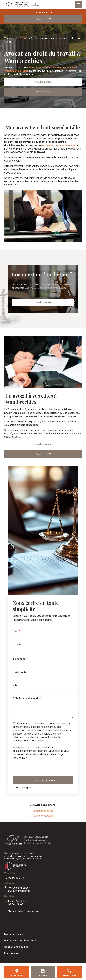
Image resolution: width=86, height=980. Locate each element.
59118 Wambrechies (19, 889)
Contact (43, 976)
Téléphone (20, 659)
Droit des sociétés (43, 811)
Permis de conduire (43, 816)
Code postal (20, 672)
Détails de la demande (27, 698)
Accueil (24, 38)
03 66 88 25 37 (43, 12)
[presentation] (36, 768)
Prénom (17, 644)
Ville (15, 685)
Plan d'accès (17, 976)
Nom (16, 631)
